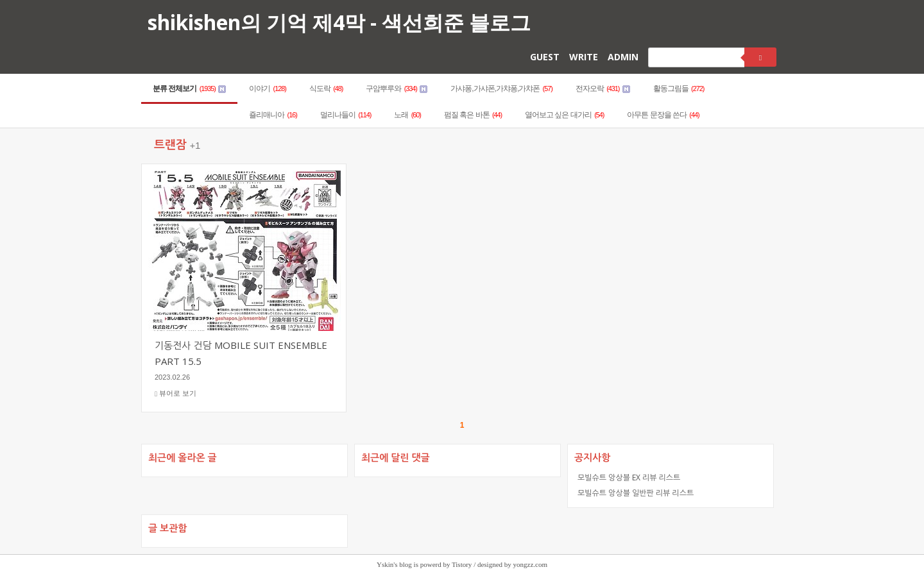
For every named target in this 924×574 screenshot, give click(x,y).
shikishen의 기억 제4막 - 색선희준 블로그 (339, 22)
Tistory (462, 564)
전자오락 (603, 89)
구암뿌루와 (397, 89)
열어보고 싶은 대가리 (564, 115)
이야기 (268, 89)
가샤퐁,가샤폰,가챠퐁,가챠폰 (501, 89)
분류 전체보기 (189, 89)
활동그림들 (679, 89)
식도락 (326, 89)
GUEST (545, 57)
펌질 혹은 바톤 (473, 115)
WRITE (584, 57)
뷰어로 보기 (175, 393)
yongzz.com (530, 564)
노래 (407, 115)
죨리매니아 (273, 115)
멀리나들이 (346, 115)
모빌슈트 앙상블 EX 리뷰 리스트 (629, 477)
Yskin (385, 564)
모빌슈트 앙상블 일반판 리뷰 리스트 (636, 493)
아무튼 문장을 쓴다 (663, 115)
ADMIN (623, 57)
